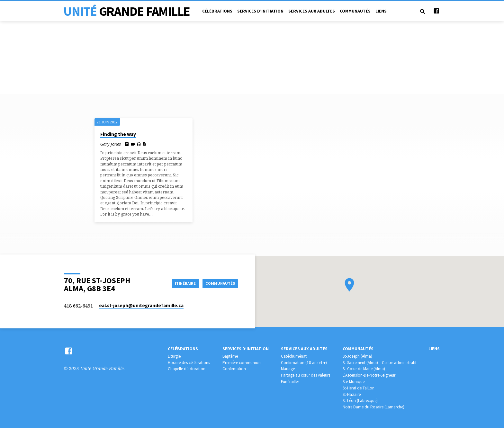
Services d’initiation (260, 11)
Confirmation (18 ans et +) (304, 363)
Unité (127, 11)
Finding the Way (118, 134)
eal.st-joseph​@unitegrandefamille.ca (141, 305)
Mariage (288, 369)
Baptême (230, 356)
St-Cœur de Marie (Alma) (364, 369)
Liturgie (174, 356)
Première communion (242, 363)
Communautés (355, 11)
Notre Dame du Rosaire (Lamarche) (373, 407)
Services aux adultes (312, 11)
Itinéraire (180, 283)
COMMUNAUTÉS (219, 283)
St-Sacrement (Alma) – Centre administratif (379, 363)
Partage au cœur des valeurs (306, 375)
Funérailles (290, 382)
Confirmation (234, 369)
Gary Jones (111, 144)
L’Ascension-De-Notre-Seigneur (369, 375)
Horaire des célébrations (189, 363)
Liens (381, 11)
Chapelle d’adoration (187, 369)
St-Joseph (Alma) (357, 356)
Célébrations (217, 11)
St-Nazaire (352, 394)
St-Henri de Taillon (359, 388)
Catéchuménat (294, 356)
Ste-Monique (354, 382)
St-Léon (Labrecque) (360, 401)
